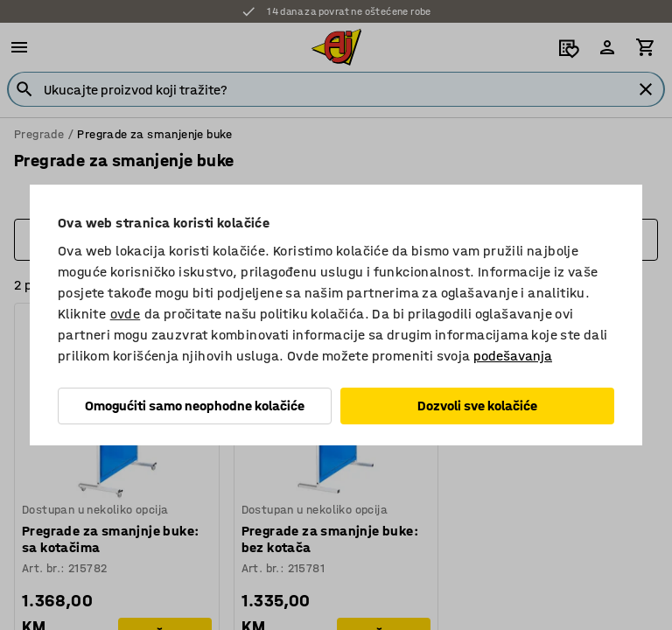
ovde (126, 314)
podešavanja (513, 356)
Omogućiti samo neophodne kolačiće (195, 406)
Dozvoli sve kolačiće (477, 406)
